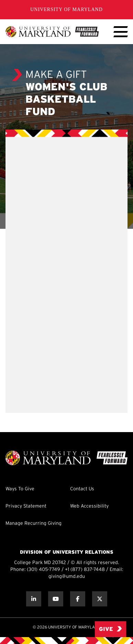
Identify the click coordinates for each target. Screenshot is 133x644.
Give (110, 629)
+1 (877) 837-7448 (85, 570)
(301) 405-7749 (43, 570)
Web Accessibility (89, 506)
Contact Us (82, 489)
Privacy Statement (26, 506)
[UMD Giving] (52, 32)
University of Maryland (66, 9)
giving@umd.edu (67, 577)
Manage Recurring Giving (34, 524)
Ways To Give (20, 489)
